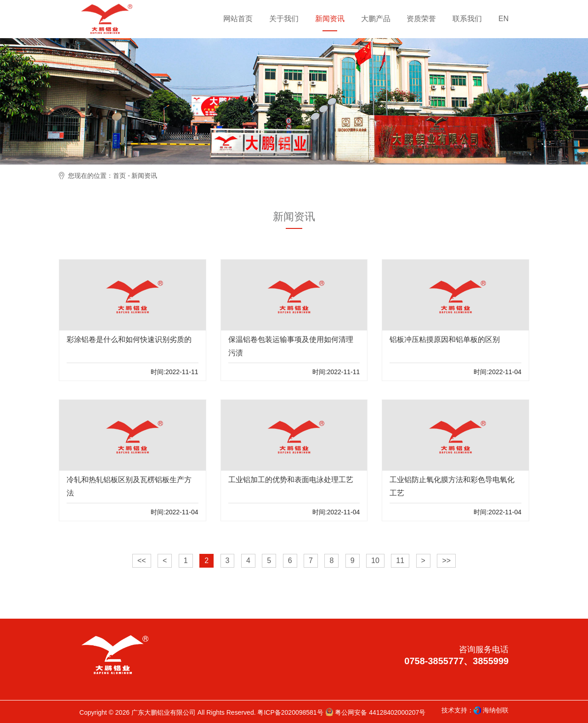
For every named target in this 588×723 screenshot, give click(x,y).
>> (446, 561)
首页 (119, 176)
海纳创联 (496, 710)
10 (375, 561)
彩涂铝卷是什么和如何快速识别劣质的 (129, 339)
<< (142, 561)
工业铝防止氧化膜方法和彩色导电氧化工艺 (452, 486)
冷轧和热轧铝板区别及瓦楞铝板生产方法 (129, 486)
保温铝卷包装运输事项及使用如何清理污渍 (291, 346)
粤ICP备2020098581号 (290, 712)
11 (400, 561)
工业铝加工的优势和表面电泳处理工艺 (291, 480)
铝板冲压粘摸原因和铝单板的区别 (445, 339)
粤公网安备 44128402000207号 (376, 712)
